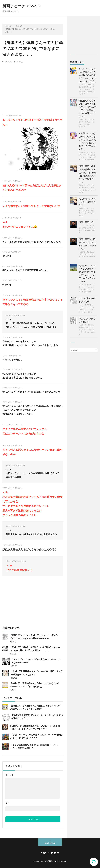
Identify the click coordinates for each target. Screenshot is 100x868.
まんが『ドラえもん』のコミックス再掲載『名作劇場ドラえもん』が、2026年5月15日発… (88, 75)
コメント (10, 775)
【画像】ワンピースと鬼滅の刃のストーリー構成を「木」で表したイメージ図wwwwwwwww (87, 330)
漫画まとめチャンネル (22, 6)
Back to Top (50, 843)
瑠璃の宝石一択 (86, 222)
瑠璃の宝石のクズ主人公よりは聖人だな (87, 202)
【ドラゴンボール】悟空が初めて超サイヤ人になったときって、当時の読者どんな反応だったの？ (87, 89)
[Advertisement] (33, 84)
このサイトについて (50, 853)
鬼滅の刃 (20, 62)
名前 (7, 803)
